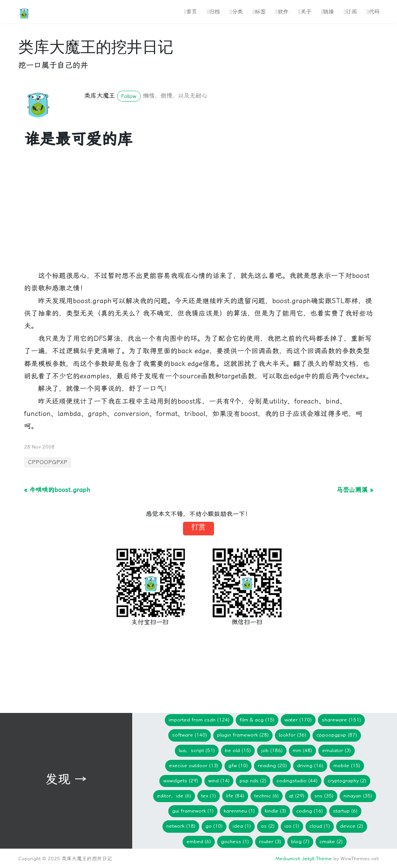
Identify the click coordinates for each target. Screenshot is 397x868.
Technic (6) (267, 796)
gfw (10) (238, 765)
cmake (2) (331, 841)
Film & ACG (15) (257, 720)
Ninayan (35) (358, 796)
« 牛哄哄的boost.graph (57, 490)
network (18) (181, 826)
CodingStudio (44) (297, 781)
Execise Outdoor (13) (194, 765)
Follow (129, 96)
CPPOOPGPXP (48, 462)
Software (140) (190, 735)
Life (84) (235, 796)
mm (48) (302, 750)
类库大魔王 (100, 96)
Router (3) (270, 841)
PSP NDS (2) (253, 781)
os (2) (268, 826)
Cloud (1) (320, 826)
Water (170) (298, 720)
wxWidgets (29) (181, 781)
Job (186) (272, 750)
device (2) (352, 826)
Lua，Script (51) (197, 750)
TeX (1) (209, 796)
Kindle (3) (275, 811)
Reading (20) (272, 765)
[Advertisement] (198, 215)
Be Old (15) (238, 750)
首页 (191, 12)
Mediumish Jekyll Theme (304, 859)
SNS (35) (324, 796)
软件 (282, 12)
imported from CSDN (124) (199, 720)
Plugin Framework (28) (243, 735)
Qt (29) (297, 796)
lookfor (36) (293, 735)
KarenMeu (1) (239, 811)
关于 (305, 12)
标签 (259, 12)
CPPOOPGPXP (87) (337, 735)
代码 (373, 12)
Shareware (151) (341, 720)
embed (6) (199, 841)
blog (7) (300, 841)
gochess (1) (235, 841)
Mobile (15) (347, 765)
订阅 (350, 12)
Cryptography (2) (347, 781)
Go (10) (214, 826)
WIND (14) (219, 781)
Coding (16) (310, 811)
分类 (236, 12)
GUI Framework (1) (193, 811)
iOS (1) (292, 826)
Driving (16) (310, 765)
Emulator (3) (337, 750)
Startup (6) (345, 811)
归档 (213, 12)
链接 (327, 12)
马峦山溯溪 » (355, 490)
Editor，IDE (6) (174, 796)
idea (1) (242, 826)
